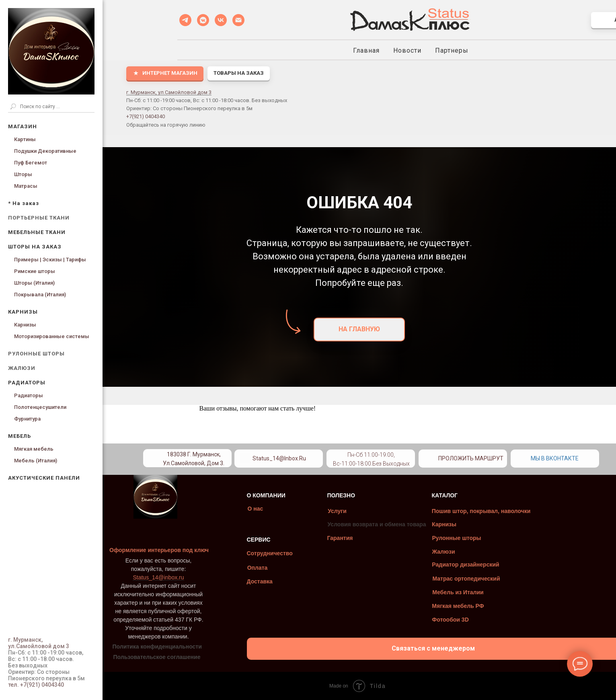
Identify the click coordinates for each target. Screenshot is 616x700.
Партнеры (452, 50)
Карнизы (25, 325)
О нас (286, 509)
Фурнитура (27, 419)
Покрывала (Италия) (40, 295)
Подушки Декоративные (45, 151)
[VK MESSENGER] (203, 20)
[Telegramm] (185, 20)
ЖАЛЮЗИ (22, 368)
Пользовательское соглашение (188, 657)
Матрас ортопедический (497, 579)
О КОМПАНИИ (297, 495)
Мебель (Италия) (36, 461)
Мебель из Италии (489, 592)
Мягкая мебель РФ (489, 606)
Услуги (369, 511)
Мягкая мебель (34, 449)
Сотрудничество (301, 553)
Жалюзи (475, 552)
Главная (366, 50)
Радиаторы (29, 395)
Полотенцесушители (40, 407)
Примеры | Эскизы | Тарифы (50, 260)
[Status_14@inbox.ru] (238, 20)
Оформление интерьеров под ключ (190, 550)
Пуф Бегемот (31, 163)
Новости (407, 50)
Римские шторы (35, 271)
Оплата (288, 568)
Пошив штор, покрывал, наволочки (512, 511)
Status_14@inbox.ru (310, 458)
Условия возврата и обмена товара (408, 524)
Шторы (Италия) (34, 283)
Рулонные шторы (488, 538)
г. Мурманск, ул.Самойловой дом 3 (169, 92)
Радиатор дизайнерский (497, 565)
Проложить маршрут (502, 458)
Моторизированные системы (52, 336)
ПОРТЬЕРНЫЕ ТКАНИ (39, 218)
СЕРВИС (290, 540)
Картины (25, 139)
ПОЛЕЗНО (372, 495)
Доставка (291, 581)
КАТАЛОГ (476, 495)
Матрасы (26, 186)
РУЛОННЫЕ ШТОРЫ (36, 354)
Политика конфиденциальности (188, 647)
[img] (371, 456)
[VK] (221, 20)
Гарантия (371, 538)
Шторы (23, 174)
